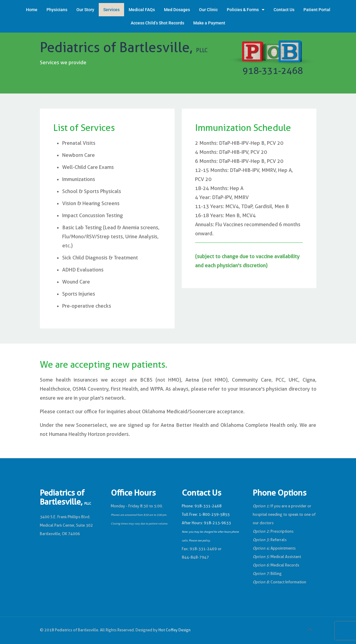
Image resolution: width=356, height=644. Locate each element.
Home (32, 10)
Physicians (57, 10)
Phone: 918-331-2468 (202, 506)
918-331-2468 (273, 71)
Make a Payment (209, 23)
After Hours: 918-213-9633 (206, 523)
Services (111, 10)
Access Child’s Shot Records (157, 23)
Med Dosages (177, 10)
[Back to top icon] (310, 630)
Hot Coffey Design (175, 630)
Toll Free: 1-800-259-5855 (206, 514)
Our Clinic (208, 10)
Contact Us (284, 10)
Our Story (85, 10)
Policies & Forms (246, 10)
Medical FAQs (142, 10)
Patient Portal (317, 10)
